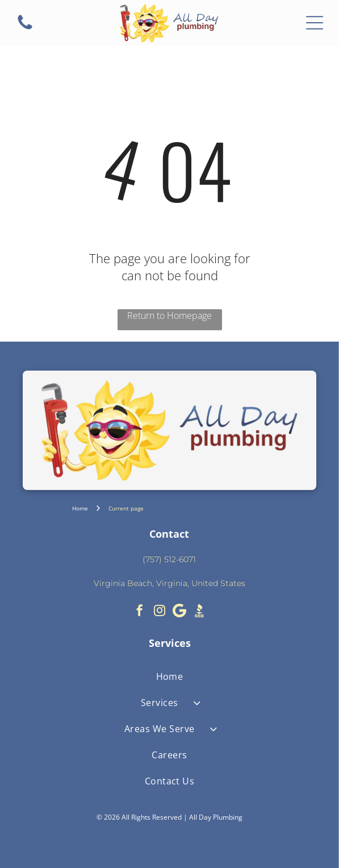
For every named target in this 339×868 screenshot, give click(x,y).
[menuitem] (169, 676)
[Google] (179, 612)
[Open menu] (315, 23)
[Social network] (199, 612)
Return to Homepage (169, 315)
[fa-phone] (25, 29)
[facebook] (140, 612)
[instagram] (160, 612)
